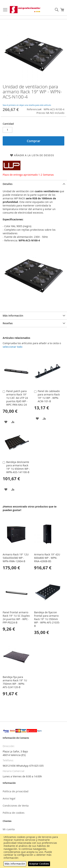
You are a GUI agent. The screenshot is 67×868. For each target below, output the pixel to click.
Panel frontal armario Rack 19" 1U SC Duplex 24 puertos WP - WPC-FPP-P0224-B (16, 617)
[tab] (33, 184)
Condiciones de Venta (16, 806)
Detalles (8, 184)
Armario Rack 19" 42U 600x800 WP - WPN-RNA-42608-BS (47, 558)
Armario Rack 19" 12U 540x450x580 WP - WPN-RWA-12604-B (16, 558)
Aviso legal (9, 798)
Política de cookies (14, 813)
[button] (6, 422)
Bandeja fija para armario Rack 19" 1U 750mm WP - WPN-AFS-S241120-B (15, 682)
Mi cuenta (9, 829)
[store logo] (25, 10)
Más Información (13, 316)
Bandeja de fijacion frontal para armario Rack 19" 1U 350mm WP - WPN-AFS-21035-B (47, 619)
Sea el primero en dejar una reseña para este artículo (27, 105)
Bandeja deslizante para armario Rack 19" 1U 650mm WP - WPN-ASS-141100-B (18, 467)
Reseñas (8, 323)
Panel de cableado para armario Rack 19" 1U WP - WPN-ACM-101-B (49, 396)
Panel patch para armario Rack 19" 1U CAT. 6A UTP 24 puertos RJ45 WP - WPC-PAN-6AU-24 (17, 398)
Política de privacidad (16, 791)
